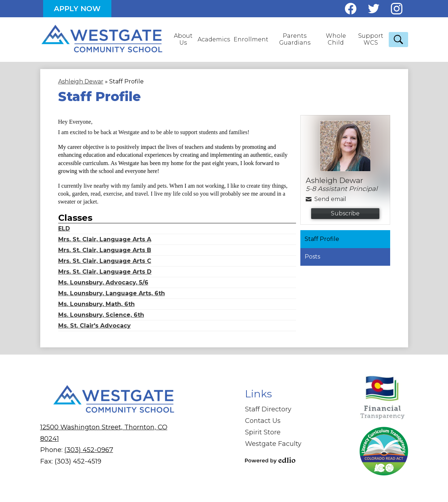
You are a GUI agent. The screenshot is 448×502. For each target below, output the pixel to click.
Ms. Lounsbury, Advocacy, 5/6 (103, 282)
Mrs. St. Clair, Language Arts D (105, 272)
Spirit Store (263, 432)
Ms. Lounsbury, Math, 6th (96, 304)
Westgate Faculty (273, 444)
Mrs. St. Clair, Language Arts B (105, 250)
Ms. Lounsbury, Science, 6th (101, 315)
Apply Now (77, 9)
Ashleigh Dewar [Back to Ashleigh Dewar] (81, 81)
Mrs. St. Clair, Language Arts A (105, 239)
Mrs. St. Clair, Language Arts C (105, 261)
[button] (184, 40)
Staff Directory (268, 409)
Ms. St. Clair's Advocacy (94, 326)
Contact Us (263, 421)
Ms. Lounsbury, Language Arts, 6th (112, 293)
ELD (64, 229)
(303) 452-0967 (89, 450)
